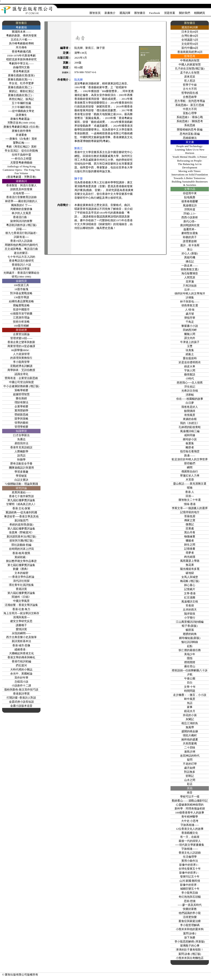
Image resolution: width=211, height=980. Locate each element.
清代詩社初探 (21, 581)
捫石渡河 (21, 665)
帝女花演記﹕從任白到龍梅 (21, 151)
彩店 (190, 784)
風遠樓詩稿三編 (190, 431)
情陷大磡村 (190, 735)
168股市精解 (21, 326)
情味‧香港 (190, 504)
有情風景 (190, 415)
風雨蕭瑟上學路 (190, 561)
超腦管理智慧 (21, 394)
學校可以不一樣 (190, 797)
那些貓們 (190, 463)
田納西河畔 (190, 330)
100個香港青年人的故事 (190, 813)
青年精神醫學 (190, 817)
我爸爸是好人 (190, 407)
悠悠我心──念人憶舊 (190, 383)
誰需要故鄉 (190, 241)
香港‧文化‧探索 (21, 508)
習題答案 (170, 13)
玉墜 (190, 346)
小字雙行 (190, 618)
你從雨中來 (190, 193)
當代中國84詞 (190, 48)
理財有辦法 (21, 402)
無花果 (190, 565)
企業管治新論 (21, 334)
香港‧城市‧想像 (21, 645)
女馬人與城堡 (190, 577)
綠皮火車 (190, 366)
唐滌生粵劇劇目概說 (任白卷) (21, 127)
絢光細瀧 (190, 557)
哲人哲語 (190, 81)
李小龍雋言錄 (190, 893)
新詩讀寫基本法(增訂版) (21, 536)
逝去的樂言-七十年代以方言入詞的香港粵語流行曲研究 (21, 257)
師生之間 (190, 545)
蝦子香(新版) (190, 626)
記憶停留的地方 (190, 512)
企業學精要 (21, 406)
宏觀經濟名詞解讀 (21, 366)
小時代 (190, 379)
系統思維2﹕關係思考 (190, 121)
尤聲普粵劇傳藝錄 (21, 163)
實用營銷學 (21, 410)
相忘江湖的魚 (190, 723)
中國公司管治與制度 (21, 382)
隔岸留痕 (190, 614)
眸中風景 (190, 699)
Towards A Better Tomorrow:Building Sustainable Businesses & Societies (190, 182)
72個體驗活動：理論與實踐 (21, 484)
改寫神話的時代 (190, 756)
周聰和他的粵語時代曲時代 (21, 245)
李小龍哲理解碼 (190, 925)
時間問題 (190, 691)
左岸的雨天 (190, 610)
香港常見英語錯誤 (21, 447)
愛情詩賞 (21, 629)
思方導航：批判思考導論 (190, 101)
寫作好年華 (21, 678)
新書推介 (110, 13)
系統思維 (190, 125)
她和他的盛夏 (190, 739)
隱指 (190, 658)
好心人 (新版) (190, 253)
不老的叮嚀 (190, 764)
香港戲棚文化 (190, 833)
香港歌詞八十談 (21, 265)
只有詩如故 (190, 286)
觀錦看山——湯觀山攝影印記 (190, 801)
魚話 (190, 703)
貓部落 (190, 630)
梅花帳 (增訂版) (190, 581)
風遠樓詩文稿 (190, 601)
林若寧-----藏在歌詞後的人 (21, 201)
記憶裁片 (190, 589)
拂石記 (190, 261)
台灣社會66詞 (190, 36)
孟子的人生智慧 (190, 73)
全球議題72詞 (190, 40)
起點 (190, 646)
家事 (190, 707)
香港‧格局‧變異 (21, 553)
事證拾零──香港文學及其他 (21, 516)
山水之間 (190, 780)
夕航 (190, 674)
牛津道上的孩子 (190, 342)
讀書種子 (21, 625)
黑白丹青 (190, 532)
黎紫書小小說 (190, 326)
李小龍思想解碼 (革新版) (190, 942)
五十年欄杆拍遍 (21, 103)
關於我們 (185, 13)
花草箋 (190, 282)
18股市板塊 (21, 289)
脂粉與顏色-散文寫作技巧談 (21, 690)
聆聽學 (21, 460)
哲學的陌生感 (190, 93)
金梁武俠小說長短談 (21, 702)
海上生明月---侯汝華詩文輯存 (21, 613)
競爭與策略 (21, 419)
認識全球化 (21, 374)
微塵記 (190, 524)
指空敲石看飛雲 (190, 451)
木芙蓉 (190, 480)
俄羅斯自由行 (190, 471)
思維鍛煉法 (190, 138)
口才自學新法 (21, 435)
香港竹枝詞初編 (21, 661)
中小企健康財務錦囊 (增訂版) (21, 386)
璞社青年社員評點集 (21, 585)
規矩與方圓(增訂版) (21, 541)
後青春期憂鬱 (190, 201)
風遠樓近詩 (190, 205)
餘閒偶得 (190, 411)
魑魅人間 (190, 334)
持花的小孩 (190, 715)
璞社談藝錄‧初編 (21, 545)
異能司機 (190, 257)
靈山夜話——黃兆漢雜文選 (190, 484)
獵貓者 (190, 541)
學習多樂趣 (21, 472)
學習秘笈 (21, 476)
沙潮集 (190, 297)
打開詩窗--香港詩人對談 (21, 698)
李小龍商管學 (21, 362)
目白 (190, 683)
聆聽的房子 (190, 237)
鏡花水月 (190, 711)
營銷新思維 (21, 415)
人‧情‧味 (190, 310)
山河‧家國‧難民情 (190, 881)
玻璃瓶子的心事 (190, 946)
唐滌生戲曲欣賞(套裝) (21, 75)
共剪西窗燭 (190, 743)
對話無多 (190, 772)
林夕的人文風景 (21, 213)
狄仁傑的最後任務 (190, 650)
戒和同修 (190, 435)
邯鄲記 (190, 776)
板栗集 (190, 443)
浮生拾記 (190, 387)
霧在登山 (190, 666)
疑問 (190, 760)
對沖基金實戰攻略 (21, 293)
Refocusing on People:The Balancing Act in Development (190, 164)
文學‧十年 (190, 687)
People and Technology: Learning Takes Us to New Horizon (190, 150)
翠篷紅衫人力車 (190, 476)
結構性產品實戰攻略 (21, 301)
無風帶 (190, 727)
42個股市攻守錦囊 (21, 313)
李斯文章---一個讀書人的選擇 (190, 508)
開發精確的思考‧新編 (190, 130)
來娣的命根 (190, 419)
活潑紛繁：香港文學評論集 (21, 605)
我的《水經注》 (190, 423)
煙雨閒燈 (190, 662)
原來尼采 (190, 77)
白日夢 (190, 403)
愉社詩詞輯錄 (190, 642)
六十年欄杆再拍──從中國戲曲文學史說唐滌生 (21, 111)
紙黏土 (190, 354)
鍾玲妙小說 (190, 439)
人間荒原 (190, 277)
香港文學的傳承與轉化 (21, 657)
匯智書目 (140, 13)
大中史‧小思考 (190, 821)
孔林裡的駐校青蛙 (190, 427)
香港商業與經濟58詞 (190, 52)
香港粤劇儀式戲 (21, 51)
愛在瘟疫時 (190, 358)
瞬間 (190, 467)
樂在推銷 (21, 398)
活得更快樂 (190, 917)
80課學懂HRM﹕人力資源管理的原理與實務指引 (21, 354)
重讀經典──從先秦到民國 (21, 512)
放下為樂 (190, 937)
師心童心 (190, 585)
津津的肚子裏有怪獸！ (190, 950)
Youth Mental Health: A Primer (190, 157)
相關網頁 (199, 13)
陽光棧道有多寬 (190, 569)
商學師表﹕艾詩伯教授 (21, 370)
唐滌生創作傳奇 (21, 131)
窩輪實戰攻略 (21, 305)
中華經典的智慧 (190, 60)
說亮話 (21, 455)
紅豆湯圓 (190, 597)
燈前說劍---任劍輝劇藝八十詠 (190, 670)
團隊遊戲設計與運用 (21, 468)
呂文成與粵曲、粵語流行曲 (21, 249)
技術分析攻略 (21, 322)
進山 (190, 249)
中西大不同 (190, 109)
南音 (190, 793)
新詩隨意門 (21, 520)
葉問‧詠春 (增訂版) (190, 954)
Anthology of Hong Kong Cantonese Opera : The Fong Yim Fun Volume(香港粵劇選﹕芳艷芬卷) (21, 172)
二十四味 (190, 748)
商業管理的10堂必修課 (21, 346)
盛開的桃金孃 (190, 731)
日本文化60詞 (190, 32)
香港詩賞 (21, 589)
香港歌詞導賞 (21, 269)
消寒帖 (190, 395)
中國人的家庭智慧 (190, 64)
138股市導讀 (21, 297)
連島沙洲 (190, 752)
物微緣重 (190, 536)
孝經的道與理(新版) (21, 525)
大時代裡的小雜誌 (21, 669)
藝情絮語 (190, 374)
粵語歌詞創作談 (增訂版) (21, 225)
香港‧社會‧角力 (21, 609)
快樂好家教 (190, 909)
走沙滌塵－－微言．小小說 (190, 695)
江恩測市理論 (21, 318)
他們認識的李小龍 (190, 913)
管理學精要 (21, 427)
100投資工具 (21, 285)
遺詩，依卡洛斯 (190, 245)
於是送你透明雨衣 (190, 362)
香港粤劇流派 (21, 71)
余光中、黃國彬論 (21, 674)
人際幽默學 (21, 451)
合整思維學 (190, 97)
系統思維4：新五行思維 (190, 105)
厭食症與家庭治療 (190, 921)
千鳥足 (190, 322)
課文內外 (190, 338)
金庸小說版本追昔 (21, 706)
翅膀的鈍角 (190, 634)
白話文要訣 (21, 480)
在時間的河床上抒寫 (21, 549)
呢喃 (190, 488)
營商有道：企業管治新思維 (21, 378)
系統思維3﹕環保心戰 (190, 117)
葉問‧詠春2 (190, 933)
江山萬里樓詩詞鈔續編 (190, 622)
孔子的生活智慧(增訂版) (190, 69)
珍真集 (190, 350)
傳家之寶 (190, 520)
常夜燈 (190, 606)
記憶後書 (190, 549)
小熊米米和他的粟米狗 (190, 929)
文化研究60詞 (190, 44)
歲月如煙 (190, 768)
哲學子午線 (190, 85)
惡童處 (190, 528)
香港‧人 (190, 492)
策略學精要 (21, 390)
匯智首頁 (95, 13)
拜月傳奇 (21, 47)
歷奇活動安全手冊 (21, 464)
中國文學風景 (21, 601)
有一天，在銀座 (190, 837)
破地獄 (190, 573)
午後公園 (190, 678)
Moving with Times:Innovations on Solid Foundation (190, 173)
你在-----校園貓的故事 (190, 399)
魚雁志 (21, 439)
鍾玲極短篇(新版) (190, 638)
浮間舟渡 (190, 209)
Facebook (155, 13)
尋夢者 (190, 553)
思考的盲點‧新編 (190, 134)
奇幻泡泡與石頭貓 (190, 897)
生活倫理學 (190, 857)
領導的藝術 (21, 423)
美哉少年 (190, 654)
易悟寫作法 (21, 443)
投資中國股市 (21, 309)
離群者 (190, 447)
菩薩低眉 (190, 516)
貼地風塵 (190, 197)
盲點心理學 (190, 113)
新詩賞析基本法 (21, 641)
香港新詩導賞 (21, 694)
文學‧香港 (190, 593)
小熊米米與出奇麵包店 (190, 958)
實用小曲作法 (190, 861)
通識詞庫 (125, 13)
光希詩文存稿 (190, 391)
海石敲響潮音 (190, 273)
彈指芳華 (190, 318)
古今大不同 (190, 89)
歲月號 (190, 314)
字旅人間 (190, 370)
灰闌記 (190, 719)
